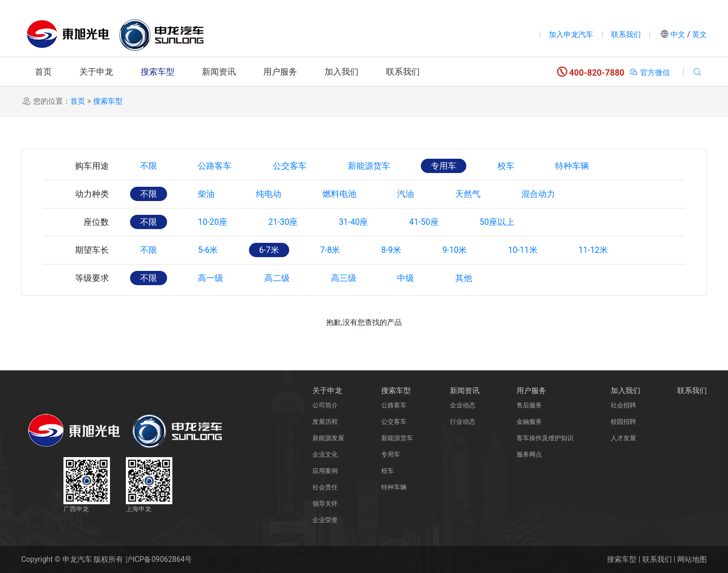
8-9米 (398, 250)
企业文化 (325, 454)
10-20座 (215, 222)
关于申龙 (96, 72)
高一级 (213, 278)
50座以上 (506, 222)
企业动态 (463, 405)
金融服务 (529, 422)
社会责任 (325, 487)
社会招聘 (623, 405)
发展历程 (325, 422)
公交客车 (293, 166)
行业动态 (463, 422)
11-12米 (604, 250)
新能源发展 (328, 438)
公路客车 (217, 166)
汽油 (411, 194)
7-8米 (335, 250)
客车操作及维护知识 (545, 438)
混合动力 (547, 194)
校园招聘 (623, 422)
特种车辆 (580, 166)
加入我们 (342, 72)
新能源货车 (373, 166)
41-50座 (431, 222)
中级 (411, 278)
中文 (678, 34)
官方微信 (649, 72)
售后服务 (529, 405)
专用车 (449, 166)
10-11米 (532, 250)
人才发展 (623, 438)
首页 (43, 72)
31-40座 (359, 222)
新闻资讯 (219, 72)
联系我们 (626, 34)
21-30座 (287, 222)
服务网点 (529, 454)
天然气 (475, 194)
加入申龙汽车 (571, 34)
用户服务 (280, 72)
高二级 (280, 278)
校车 (513, 166)
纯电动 (272, 194)
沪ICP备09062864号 (159, 559)
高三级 (348, 278)
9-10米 (463, 250)
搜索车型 (158, 72)
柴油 (208, 194)
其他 (471, 278)
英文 (699, 34)
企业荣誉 (325, 520)
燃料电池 (344, 194)
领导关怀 (325, 504)
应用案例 (325, 471)
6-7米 (272, 250)
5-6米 (210, 250)
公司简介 (325, 405)
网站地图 (692, 559)
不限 (149, 166)
